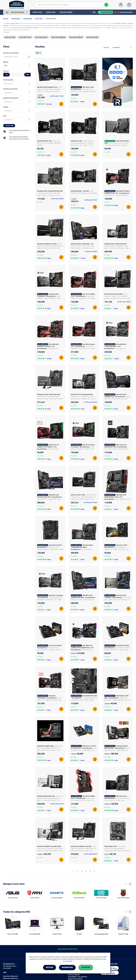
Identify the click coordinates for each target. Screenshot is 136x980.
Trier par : (106, 47)
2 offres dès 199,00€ (91, 251)
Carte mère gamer (41, 37)
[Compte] (121, 5)
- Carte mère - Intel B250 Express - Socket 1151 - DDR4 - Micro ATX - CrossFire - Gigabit (117, 650)
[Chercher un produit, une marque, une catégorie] (72, 5)
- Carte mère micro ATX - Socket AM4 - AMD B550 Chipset (49, 143)
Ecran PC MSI (57, 934)
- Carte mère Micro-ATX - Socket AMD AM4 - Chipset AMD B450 (117, 700)
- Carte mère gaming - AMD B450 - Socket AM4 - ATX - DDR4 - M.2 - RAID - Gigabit (50, 600)
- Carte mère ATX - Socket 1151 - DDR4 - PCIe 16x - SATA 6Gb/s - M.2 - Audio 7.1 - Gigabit (117, 549)
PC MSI (79, 934)
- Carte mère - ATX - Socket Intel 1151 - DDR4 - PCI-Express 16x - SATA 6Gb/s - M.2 (83, 800)
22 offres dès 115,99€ (57, 96)
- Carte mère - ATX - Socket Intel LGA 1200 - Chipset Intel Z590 (83, 600)
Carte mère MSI (10, 37)
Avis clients (7, 968)
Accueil (6, 19)
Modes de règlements (11, 978)
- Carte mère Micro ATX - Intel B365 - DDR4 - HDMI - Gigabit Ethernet (84, 700)
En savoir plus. (68, 961)
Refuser (49, 967)
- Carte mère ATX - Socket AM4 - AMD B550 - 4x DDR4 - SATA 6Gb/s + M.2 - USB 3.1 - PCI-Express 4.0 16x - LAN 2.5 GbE (84, 248)
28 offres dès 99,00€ (91, 200)
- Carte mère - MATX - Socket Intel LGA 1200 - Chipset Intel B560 (117, 449)
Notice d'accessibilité (75, 979)
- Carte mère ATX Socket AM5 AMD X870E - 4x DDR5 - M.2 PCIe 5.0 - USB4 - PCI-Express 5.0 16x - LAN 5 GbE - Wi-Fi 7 (50, 399)
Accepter (86, 967)
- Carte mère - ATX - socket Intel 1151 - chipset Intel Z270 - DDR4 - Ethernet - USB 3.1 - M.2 (50, 650)
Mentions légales (74, 975)
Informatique (16, 19)
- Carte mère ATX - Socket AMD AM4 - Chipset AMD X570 (117, 195)
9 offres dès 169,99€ (57, 199)
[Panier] (129, 5)
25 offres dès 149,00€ (90, 503)
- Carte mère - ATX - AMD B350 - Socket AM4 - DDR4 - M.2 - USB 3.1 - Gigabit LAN (50, 700)
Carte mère (39, 19)
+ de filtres (9, 126)
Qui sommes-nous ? (10, 966)
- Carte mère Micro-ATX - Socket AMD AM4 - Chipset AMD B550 (117, 750)
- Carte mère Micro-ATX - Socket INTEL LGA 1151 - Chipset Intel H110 (84, 750)
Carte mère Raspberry (123, 898)
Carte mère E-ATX (25, 37)
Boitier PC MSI (123, 934)
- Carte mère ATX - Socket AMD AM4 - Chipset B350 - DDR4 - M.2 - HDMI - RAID (50, 549)
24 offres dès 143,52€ (124, 302)
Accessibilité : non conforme (78, 977)
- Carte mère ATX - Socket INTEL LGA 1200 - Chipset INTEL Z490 (117, 399)
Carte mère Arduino (101, 898)
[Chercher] (106, 5)
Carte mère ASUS (92, 37)
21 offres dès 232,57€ (90, 402)
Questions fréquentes (11, 976)
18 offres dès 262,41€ (90, 854)
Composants (28, 19)
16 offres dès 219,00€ (57, 804)
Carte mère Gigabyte (58, 37)
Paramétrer (67, 967)
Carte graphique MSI (101, 934)
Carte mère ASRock (76, 37)
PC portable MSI (35, 934)
